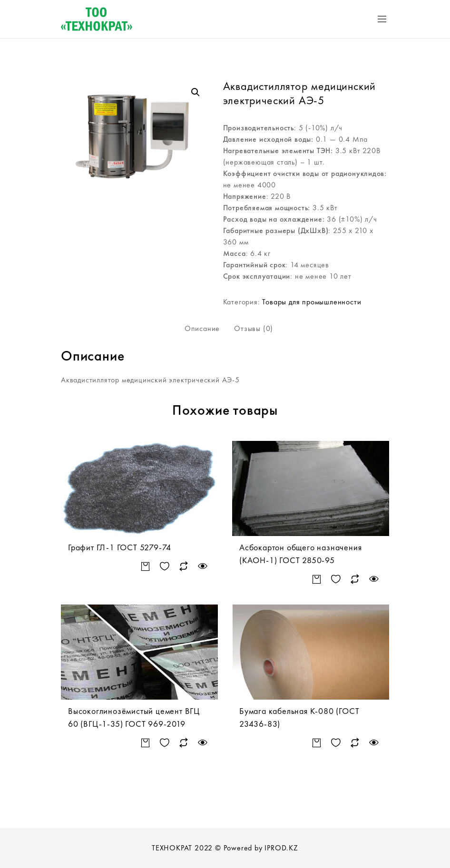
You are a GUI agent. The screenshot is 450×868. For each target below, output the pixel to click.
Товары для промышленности (312, 302)
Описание (202, 328)
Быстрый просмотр (202, 567)
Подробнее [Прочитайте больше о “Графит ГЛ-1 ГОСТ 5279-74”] (145, 567)
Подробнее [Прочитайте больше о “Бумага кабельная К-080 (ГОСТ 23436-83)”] (317, 743)
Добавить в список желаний (164, 567)
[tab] (202, 329)
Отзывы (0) (254, 328)
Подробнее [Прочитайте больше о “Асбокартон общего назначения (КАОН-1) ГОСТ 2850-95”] (317, 580)
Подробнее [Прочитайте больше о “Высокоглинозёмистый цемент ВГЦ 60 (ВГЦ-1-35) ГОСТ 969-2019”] (145, 743)
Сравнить (183, 567)
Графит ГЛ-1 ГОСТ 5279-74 (120, 547)
